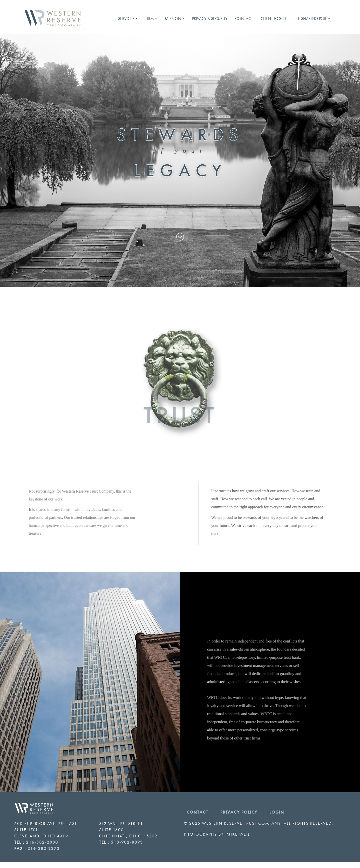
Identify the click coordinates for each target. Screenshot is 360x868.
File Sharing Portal (313, 19)
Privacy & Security (210, 19)
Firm (150, 19)
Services (126, 19)
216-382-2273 (44, 848)
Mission (173, 19)
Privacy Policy (239, 812)
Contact (244, 19)
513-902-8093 (127, 842)
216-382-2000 (42, 842)
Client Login (273, 19)
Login (277, 812)
